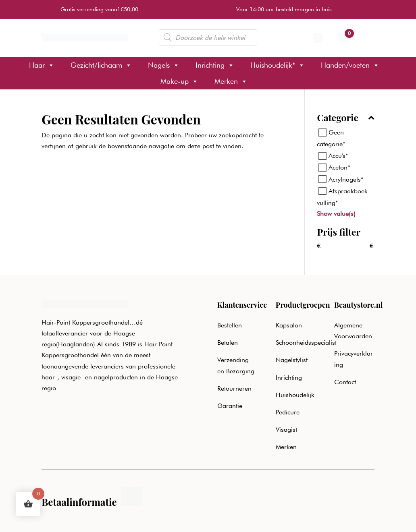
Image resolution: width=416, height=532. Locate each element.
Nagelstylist (292, 360)
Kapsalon (289, 325)
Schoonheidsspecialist (306, 343)
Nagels (164, 65)
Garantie (230, 406)
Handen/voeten (350, 65)
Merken (231, 81)
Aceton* (339, 167)
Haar (42, 65)
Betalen (228, 343)
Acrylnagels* (346, 179)
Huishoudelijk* (278, 65)
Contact (345, 382)
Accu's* (338, 156)
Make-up (179, 81)
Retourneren (234, 388)
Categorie (345, 118)
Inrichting (215, 65)
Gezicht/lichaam (101, 65)
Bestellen (230, 325)
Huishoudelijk (295, 395)
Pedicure (288, 412)
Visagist (286, 430)
